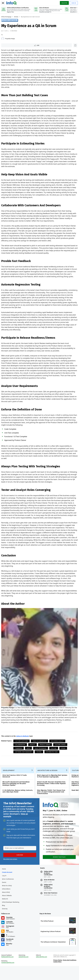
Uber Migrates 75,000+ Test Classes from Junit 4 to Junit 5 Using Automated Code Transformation (52, 801)
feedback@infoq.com (8, 970)
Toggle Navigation (4, 2)
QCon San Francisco (51, 905)
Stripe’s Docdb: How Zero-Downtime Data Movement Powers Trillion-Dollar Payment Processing (52, 793)
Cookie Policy (57, 975)
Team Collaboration (40, 749)
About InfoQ (7, 904)
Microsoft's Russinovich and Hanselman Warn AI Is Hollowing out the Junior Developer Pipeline (17, 793)
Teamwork (19, 756)
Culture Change (61, 753)
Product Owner (46, 753)
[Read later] (14, 45)
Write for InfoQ (8, 897)
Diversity (6, 920)
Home (5, 881)
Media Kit (6, 910)
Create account (8, 884)
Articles (17, 17)
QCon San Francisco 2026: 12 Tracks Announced (15, 786)
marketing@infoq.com (9, 976)
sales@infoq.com (24, 970)
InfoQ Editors (7, 901)
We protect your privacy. (10, 870)
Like (8, 45)
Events (5, 894)
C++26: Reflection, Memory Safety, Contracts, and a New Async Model (18, 801)
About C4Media (8, 907)
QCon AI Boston (49, 891)
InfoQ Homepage (7, 17)
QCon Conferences (9, 891)
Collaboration (21, 753)
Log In (5, 887)
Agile (29, 756)
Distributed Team (53, 760)
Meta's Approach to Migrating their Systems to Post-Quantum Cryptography (53, 786)
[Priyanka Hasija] (4, 38)
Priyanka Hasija (11, 38)
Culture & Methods (10, 20)
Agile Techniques (41, 756)
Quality (33, 753)
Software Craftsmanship (24, 760)
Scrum (64, 756)
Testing (40, 760)
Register (63, 2)
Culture (55, 756)
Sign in (73, 2)
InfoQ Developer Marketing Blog (11, 915)
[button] (19, 866)
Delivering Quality (58, 749)
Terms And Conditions (69, 973)
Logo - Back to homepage (12, 2)
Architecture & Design (48, 780)
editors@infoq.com (42, 970)
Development (10, 780)
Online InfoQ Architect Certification (48, 885)
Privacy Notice (58, 973)
